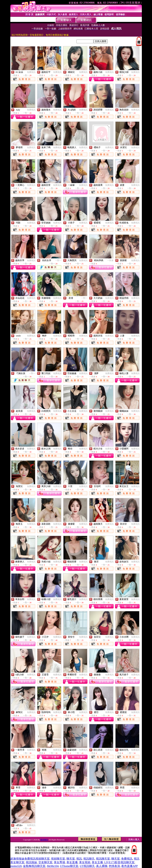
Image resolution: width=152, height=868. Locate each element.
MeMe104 (53, 866)
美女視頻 (85, 862)
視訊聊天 (89, 859)
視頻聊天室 (58, 859)
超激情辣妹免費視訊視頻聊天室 (30, 859)
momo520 (16, 866)
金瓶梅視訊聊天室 (34, 866)
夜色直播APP (129, 866)
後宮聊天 (44, 840)
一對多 (110, 260)
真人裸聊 (102, 866)
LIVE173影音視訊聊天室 (119, 862)
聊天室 (71, 859)
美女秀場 (59, 862)
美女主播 (97, 862)
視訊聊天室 (103, 859)
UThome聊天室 (69, 866)
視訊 (79, 859)
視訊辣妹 (31, 862)
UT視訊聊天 (87, 866)
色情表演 (114, 866)
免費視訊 (31, 72)
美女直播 (72, 862)
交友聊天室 (45, 862)
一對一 (58, 260)
